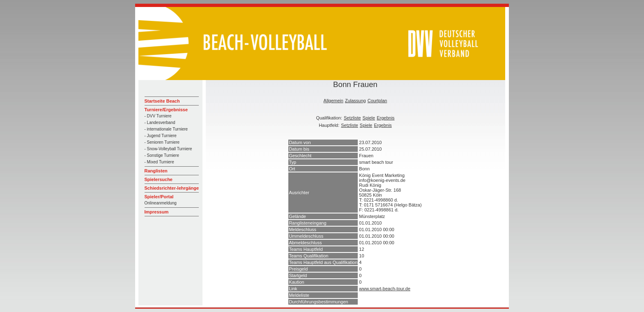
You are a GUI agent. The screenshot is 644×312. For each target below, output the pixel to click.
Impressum (157, 212)
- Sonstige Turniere (162, 155)
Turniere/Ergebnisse (166, 110)
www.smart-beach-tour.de (385, 289)
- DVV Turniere (158, 116)
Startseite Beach (162, 101)
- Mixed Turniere (159, 162)
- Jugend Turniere (161, 136)
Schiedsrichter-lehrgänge (172, 188)
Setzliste (352, 118)
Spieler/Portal (159, 197)
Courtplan (377, 101)
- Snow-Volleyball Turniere (168, 149)
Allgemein (333, 101)
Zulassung (355, 101)
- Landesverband (160, 123)
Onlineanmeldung (161, 203)
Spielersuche (159, 179)
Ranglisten (156, 171)
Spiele (369, 118)
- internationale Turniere (166, 129)
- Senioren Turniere (162, 142)
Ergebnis (385, 118)
